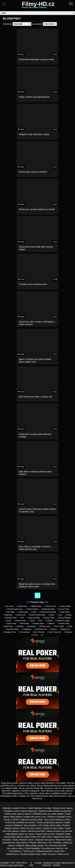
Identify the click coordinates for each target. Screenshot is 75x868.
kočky (8, 621)
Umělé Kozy (22, 606)
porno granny (31, 820)
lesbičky (8, 828)
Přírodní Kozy (44, 626)
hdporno (51, 624)
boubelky (33, 825)
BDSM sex (23, 822)
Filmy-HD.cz (38, 6)
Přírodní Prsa (50, 606)
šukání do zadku (63, 621)
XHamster (23, 840)
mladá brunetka (48, 609)
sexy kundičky (33, 618)
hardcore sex (20, 621)
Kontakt (38, 863)
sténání (53, 629)
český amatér (65, 606)
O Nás (31, 864)
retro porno (36, 817)
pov (22, 618)
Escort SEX (59, 851)
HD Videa (10, 612)
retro (46, 840)
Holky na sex (63, 854)
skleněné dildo (10, 618)
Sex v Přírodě (38, 632)
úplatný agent (38, 624)
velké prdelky (31, 845)
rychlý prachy (49, 822)
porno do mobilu (49, 814)
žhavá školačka (64, 618)
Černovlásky (24, 632)
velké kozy (42, 843)
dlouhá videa (64, 624)
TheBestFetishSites (44, 851)
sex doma (9, 606)
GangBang (26, 629)
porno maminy (56, 820)
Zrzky (70, 626)
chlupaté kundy (64, 817)
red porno (57, 831)
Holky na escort (49, 854)
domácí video (49, 618)
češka (51, 615)
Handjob (20, 626)
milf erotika (24, 624)
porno (63, 808)
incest (8, 825)
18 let (35, 635)
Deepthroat (65, 629)
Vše (42, 635)
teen (60, 615)
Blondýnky (31, 626)
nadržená (8, 615)
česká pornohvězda (47, 612)
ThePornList (28, 851)
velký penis (8, 626)
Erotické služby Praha (31, 854)
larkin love (20, 615)
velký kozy (68, 843)
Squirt (32, 621)
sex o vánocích (54, 632)
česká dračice (32, 609)
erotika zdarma (17, 814)
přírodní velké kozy (14, 609)
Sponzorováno (68, 863)
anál (40, 621)
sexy (34, 612)
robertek (68, 632)
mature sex (23, 834)
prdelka (49, 621)
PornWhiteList (15, 851)
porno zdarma (21, 811)
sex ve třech (63, 609)
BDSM (16, 820)
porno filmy (40, 831)
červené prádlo (12, 629)
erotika (50, 811)
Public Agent (23, 612)
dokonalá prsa (40, 629)
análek (68, 615)
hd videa (53, 828)
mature (6, 817)
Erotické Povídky (57, 864)
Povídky (48, 808)
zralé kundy (11, 624)
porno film (7, 831)
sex (14, 843)
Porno (23, 808)
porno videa (59, 626)
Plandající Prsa (9, 632)
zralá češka (64, 612)
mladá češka (36, 606)
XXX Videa (41, 837)
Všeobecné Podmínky (47, 864)
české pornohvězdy (37, 615)
